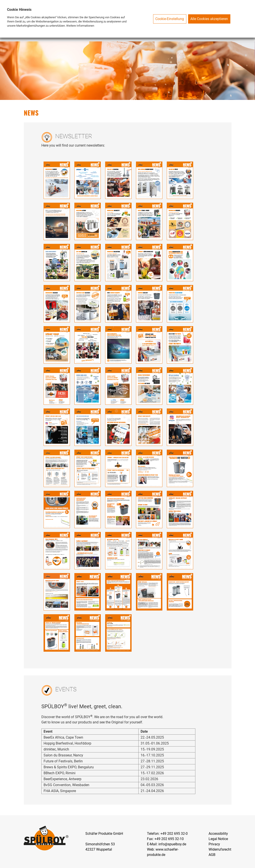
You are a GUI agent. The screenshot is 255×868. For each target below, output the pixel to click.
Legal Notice (218, 839)
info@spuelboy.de (172, 844)
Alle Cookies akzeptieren (209, 19)
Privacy (214, 844)
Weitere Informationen (80, 26)
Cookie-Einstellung (170, 19)
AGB (212, 855)
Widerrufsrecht (220, 849)
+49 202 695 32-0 (174, 834)
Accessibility (218, 834)
